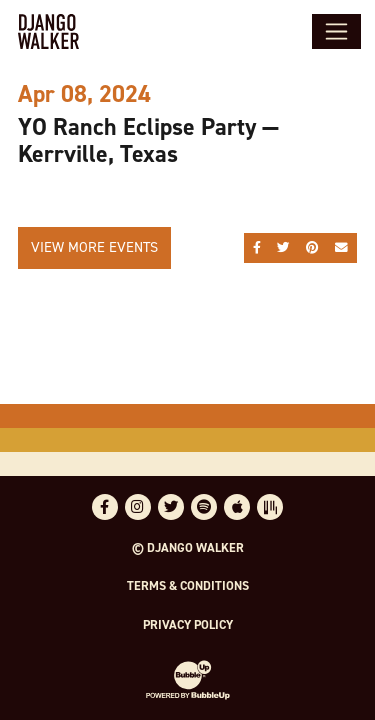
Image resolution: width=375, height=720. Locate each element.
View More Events (94, 247)
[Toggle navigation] (336, 31)
